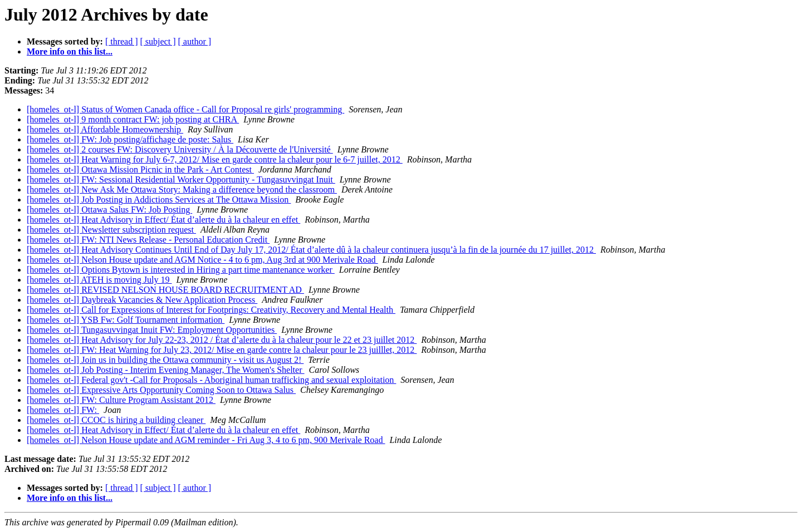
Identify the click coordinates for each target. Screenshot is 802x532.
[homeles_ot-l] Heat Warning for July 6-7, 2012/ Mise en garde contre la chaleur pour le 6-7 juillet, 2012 (215, 159)
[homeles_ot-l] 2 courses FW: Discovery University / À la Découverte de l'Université (180, 149)
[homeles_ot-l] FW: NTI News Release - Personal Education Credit (148, 240)
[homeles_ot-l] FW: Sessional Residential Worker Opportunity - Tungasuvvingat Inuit (181, 179)
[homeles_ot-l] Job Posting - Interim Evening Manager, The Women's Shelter (166, 370)
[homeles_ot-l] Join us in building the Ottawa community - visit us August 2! (165, 360)
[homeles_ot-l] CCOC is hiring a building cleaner (116, 420)
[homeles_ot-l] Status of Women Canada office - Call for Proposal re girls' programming (185, 109)
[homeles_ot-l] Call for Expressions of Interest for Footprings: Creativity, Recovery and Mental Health (211, 310)
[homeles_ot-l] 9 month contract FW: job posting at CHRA (133, 119)
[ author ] (195, 41)
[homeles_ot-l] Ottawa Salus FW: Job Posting (109, 210)
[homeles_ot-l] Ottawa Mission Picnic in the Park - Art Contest (140, 169)
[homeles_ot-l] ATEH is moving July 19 (99, 280)
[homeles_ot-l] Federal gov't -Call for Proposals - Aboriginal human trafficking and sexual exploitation (211, 380)
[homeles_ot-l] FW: (63, 410)
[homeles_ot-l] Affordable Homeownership (105, 129)
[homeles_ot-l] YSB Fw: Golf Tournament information (126, 320)
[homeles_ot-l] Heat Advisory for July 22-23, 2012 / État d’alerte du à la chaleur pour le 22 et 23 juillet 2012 (222, 340)
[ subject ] (158, 41)
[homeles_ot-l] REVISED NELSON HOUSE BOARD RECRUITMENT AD (165, 290)
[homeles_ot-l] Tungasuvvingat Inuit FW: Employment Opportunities (152, 330)
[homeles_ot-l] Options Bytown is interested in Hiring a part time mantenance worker (181, 270)
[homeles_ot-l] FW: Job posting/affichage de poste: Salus (130, 139)
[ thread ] (122, 41)
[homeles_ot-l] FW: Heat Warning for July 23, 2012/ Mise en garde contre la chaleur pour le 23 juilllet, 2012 (222, 350)
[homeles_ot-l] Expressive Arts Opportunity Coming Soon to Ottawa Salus (161, 390)
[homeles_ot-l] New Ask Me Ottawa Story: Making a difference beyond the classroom (182, 189)
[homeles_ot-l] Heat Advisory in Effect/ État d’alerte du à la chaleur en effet (163, 220)
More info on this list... (70, 51)
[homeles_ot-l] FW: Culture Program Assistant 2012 (121, 400)
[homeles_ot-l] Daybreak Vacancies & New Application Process (142, 300)
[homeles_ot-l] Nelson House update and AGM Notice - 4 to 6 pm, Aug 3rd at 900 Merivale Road (202, 260)
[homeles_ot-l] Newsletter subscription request (111, 230)
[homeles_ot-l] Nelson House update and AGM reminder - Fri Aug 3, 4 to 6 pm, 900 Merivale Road (206, 440)
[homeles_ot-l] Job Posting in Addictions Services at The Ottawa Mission (159, 199)
